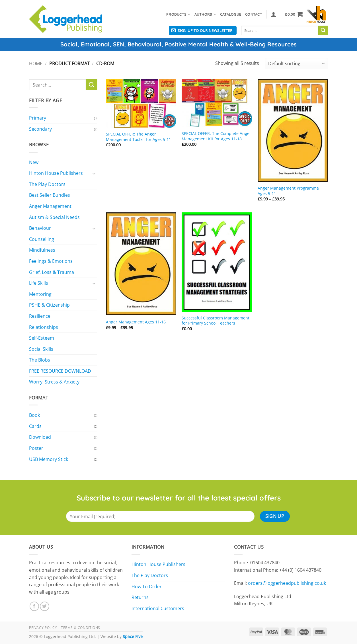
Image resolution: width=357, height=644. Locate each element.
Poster (36, 448)
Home (36, 63)
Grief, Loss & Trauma (52, 272)
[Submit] (323, 30)
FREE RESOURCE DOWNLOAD (60, 371)
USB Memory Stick (49, 459)
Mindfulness (42, 250)
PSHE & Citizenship (49, 305)
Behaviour (40, 228)
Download (40, 437)
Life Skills (39, 283)
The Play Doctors (47, 184)
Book (34, 415)
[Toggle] (94, 173)
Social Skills (41, 349)
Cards (35, 426)
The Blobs (40, 360)
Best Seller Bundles (50, 195)
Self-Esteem (42, 338)
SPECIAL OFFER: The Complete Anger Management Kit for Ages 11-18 (216, 136)
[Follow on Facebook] (34, 606)
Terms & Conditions (81, 628)
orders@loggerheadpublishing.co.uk (287, 583)
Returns (140, 597)
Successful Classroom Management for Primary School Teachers (216, 321)
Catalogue (231, 14)
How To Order (147, 586)
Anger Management (50, 206)
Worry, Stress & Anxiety (54, 382)
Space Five (133, 636)
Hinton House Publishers (56, 173)
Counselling (42, 239)
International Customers (158, 608)
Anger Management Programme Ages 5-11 (288, 191)
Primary (38, 118)
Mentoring (40, 294)
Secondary (40, 129)
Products (178, 14)
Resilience (40, 316)
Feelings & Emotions (51, 261)
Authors (205, 14)
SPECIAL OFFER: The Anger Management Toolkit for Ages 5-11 (139, 137)
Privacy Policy (43, 628)
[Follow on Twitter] (45, 606)
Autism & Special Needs (54, 217)
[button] (274, 14)
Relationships (44, 327)
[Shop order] (296, 64)
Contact (254, 14)
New (34, 162)
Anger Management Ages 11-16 (136, 322)
